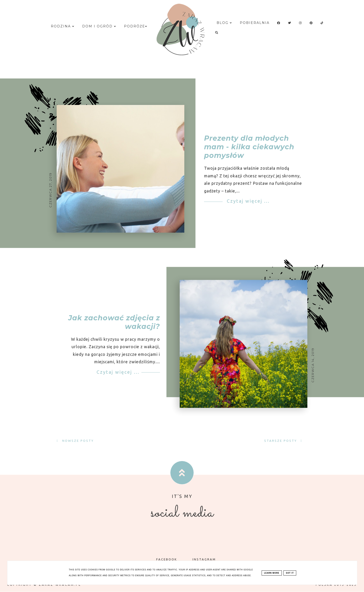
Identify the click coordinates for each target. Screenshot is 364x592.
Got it (290, 573)
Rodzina (63, 26)
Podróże (136, 26)
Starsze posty (281, 441)
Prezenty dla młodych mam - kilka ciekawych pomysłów (249, 147)
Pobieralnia (255, 23)
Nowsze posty (77, 441)
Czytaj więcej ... (247, 201)
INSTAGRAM (201, 559)
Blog (224, 23)
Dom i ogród (99, 26)
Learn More (272, 573)
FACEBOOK (163, 559)
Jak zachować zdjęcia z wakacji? (114, 326)
